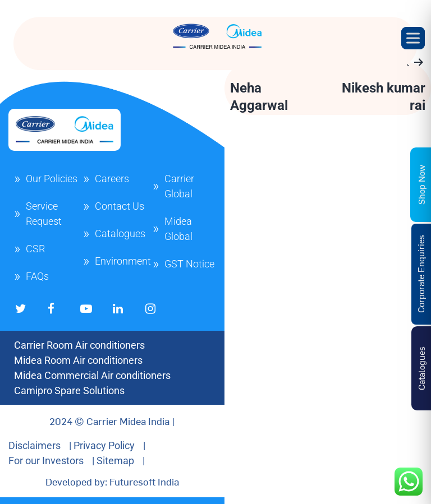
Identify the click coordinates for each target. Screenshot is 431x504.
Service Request (44, 214)
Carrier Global (179, 186)
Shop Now (421, 184)
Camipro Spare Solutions (69, 390)
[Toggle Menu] (413, 38)
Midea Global (178, 229)
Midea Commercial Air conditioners (92, 375)
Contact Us (120, 206)
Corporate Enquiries (420, 274)
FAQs (37, 276)
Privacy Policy (104, 445)
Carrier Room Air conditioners (79, 345)
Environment (123, 261)
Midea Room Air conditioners (78, 360)
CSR (35, 249)
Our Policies (52, 179)
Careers (112, 179)
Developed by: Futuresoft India (112, 481)
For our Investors (46, 461)
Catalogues (120, 233)
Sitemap (115, 461)
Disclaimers (35, 445)
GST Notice (189, 264)
